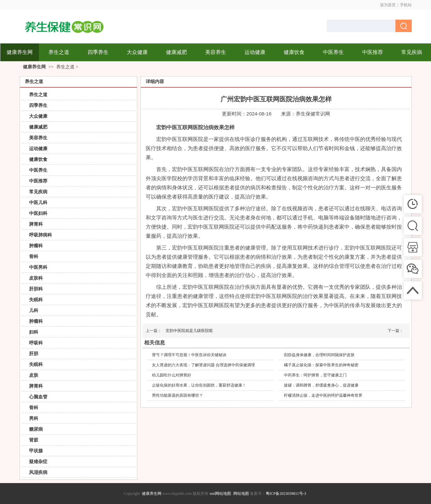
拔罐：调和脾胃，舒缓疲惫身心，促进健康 (321, 385)
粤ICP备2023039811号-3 (286, 494)
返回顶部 (420, 493)
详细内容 (155, 82)
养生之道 (65, 67)
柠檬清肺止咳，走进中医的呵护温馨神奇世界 (323, 395)
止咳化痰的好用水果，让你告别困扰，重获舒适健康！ (199, 385)
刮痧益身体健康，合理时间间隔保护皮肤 (319, 355)
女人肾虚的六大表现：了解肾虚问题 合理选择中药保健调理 (203, 365)
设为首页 (388, 5)
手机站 (406, 5)
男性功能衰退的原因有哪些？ (177, 395)
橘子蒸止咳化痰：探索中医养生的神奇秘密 (321, 365)
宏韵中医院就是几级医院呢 (189, 331)
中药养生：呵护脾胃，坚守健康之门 (315, 375)
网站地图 (241, 494)
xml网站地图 (220, 494)
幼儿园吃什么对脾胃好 (172, 375)
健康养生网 (34, 67)
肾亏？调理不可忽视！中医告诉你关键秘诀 (189, 355)
